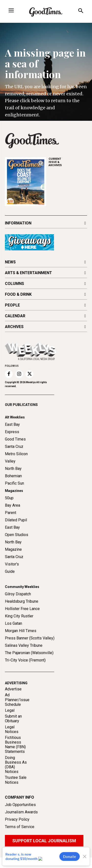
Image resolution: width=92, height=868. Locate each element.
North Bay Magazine (13, 556)
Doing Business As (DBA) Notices (16, 775)
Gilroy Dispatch (18, 605)
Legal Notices (12, 740)
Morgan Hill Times (21, 641)
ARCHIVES (68, 162)
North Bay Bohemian (13, 483)
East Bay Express (12, 439)
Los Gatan (13, 634)
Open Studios (17, 545)
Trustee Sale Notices (16, 790)
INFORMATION (18, 223)
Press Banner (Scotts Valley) (30, 649)
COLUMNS (14, 284)
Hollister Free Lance (22, 619)
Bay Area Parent (13, 520)
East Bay (12, 538)
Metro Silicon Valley (16, 468)
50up (9, 508)
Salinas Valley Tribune (24, 656)
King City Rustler (19, 627)
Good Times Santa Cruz (15, 453)
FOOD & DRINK (18, 294)
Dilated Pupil (16, 531)
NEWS (10, 262)
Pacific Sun (14, 494)
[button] (81, 11)
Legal (10, 721)
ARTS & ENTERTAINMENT (28, 273)
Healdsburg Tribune (22, 612)
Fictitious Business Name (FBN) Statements (15, 755)
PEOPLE (12, 305)
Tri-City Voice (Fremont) (25, 671)
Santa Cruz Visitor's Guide (14, 575)
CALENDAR (15, 316)
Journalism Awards (21, 823)
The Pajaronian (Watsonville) (29, 663)
